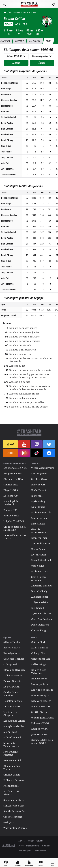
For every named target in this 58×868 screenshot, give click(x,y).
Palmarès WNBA (40, 723)
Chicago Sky (38, 653)
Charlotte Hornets (14, 659)
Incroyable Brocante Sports (15, 537)
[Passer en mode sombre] (54, 4)
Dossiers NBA (11, 496)
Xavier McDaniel (9, 117)
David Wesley (7, 123)
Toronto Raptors (13, 817)
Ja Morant (37, 496)
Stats (35, 12)
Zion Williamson (41, 544)
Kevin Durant (39, 490)
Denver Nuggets (12, 681)
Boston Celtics (12, 648)
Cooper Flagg (39, 630)
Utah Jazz (9, 822)
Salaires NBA (11, 485)
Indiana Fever (39, 679)
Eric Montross (7, 106)
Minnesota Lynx (40, 695)
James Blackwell (9, 175)
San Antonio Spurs (14, 806)
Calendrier (35, 41)
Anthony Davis (39, 571)
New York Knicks (13, 760)
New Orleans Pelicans (11, 753)
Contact (31, 841)
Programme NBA (13, 474)
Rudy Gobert (38, 485)
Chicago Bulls (11, 664)
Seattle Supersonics (14, 811)
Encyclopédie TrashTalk (11, 503)
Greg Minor (6, 146)
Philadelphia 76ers (14, 780)
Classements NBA (13, 479)
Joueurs (16, 63)
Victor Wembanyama (43, 468)
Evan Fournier (39, 538)
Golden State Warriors (11, 694)
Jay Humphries (8, 169)
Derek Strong (7, 140)
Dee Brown (6, 94)
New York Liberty (41, 701)
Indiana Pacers (12, 707)
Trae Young (38, 566)
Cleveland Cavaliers (14, 670)
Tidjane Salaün (40, 602)
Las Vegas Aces (40, 684)
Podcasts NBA (11, 516)
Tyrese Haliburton (41, 614)
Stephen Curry (39, 479)
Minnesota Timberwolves (11, 745)
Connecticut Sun (41, 659)
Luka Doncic (38, 507)
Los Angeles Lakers (14, 721)
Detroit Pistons (12, 687)
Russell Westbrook (41, 560)
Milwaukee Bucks (13, 738)
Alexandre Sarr (40, 597)
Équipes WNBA (39, 729)
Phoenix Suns (11, 786)
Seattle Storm (39, 712)
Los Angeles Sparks (42, 690)
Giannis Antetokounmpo (40, 531)
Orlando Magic (12, 775)
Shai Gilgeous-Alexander (40, 579)
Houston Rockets (13, 701)
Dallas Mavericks (13, 676)
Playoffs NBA (11, 490)
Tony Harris (6, 152)
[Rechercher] (4, 4)
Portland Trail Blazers (11, 793)
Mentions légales (25, 851)
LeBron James (39, 474)
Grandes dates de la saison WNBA (42, 742)
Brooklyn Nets (11, 653)
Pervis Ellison (7, 134)
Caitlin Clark (38, 642)
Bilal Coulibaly (39, 591)
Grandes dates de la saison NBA (14, 528)
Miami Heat (10, 732)
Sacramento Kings (14, 800)
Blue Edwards (7, 129)
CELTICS (27, 12)
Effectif (19, 41)
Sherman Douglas (9, 100)
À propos (22, 841)
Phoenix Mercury (41, 707)
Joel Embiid (38, 608)
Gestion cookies (40, 851)
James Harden (39, 518)
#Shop (10, 444)
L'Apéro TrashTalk (14, 521)
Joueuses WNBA (40, 734)
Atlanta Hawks (12, 642)
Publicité (39, 841)
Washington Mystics (43, 718)
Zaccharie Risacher (42, 586)
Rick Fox (5, 111)
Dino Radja (6, 89)
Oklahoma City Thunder (12, 768)
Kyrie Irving (38, 501)
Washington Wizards (15, 828)
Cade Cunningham (42, 619)
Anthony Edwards (41, 513)
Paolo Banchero (40, 625)
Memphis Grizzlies (14, 726)
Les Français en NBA (15, 468)
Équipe (42, 63)
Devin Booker (39, 549)
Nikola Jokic (38, 524)
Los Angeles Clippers (10, 714)
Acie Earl (5, 163)
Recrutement (46, 846)
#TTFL (10, 453)
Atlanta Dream (39, 648)
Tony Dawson (7, 157)
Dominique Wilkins (9, 83)
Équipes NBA (15, 12)
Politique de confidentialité (29, 846)
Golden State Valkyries (39, 672)
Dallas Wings (39, 664)
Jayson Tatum (39, 555)
